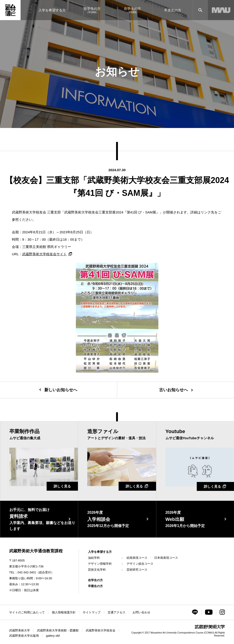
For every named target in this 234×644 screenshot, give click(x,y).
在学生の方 (95, 580)
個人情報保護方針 (64, 612)
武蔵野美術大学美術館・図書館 (58, 630)
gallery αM (53, 636)
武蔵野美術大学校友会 (101, 630)
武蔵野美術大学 (20, 630)
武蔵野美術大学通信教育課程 (36, 551)
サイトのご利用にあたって (27, 612)
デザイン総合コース (140, 564)
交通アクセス (117, 612)
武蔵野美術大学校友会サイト (44, 254)
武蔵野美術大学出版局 (24, 636)
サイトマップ (92, 612)
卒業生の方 (95, 586)
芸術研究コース (137, 570)
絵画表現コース (137, 558)
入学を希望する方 (100, 552)
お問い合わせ (141, 612)
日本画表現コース (166, 558)
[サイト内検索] (200, 10)
